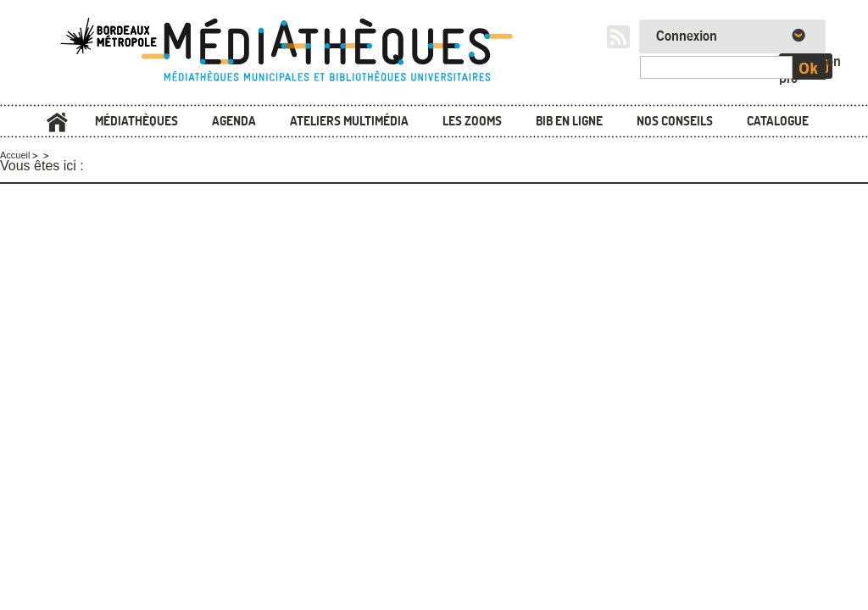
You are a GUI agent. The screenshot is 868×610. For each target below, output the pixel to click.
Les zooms (472, 121)
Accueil (57, 122)
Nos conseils (675, 121)
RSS (618, 37)
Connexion (687, 36)
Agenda (234, 121)
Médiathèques (136, 121)
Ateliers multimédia (349, 121)
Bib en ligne (569, 121)
